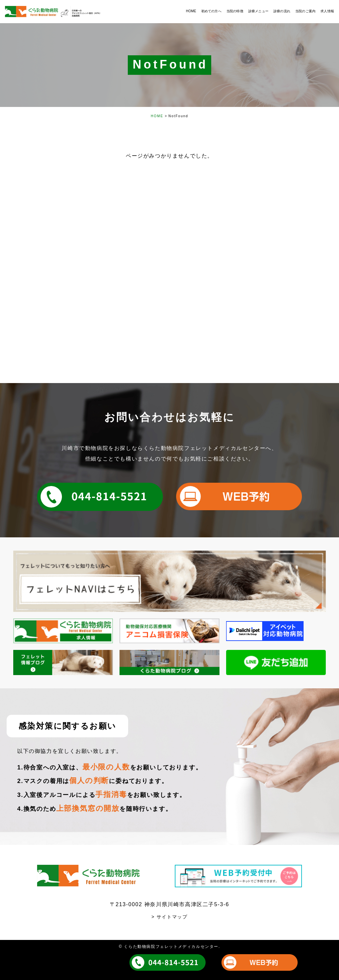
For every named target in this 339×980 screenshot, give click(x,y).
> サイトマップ (170, 917)
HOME (157, 116)
